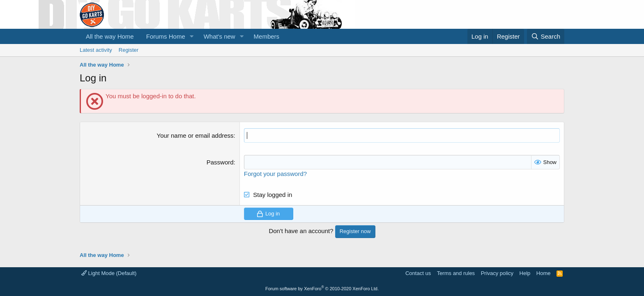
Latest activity (96, 50)
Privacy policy (497, 273)
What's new (220, 36)
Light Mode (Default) (109, 273)
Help (525, 273)
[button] (192, 36)
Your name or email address (195, 135)
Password (220, 162)
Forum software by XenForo (322, 289)
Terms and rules (456, 273)
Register (129, 50)
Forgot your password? (275, 174)
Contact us (418, 273)
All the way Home (110, 36)
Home (544, 273)
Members (267, 36)
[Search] (546, 36)
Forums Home (166, 36)
